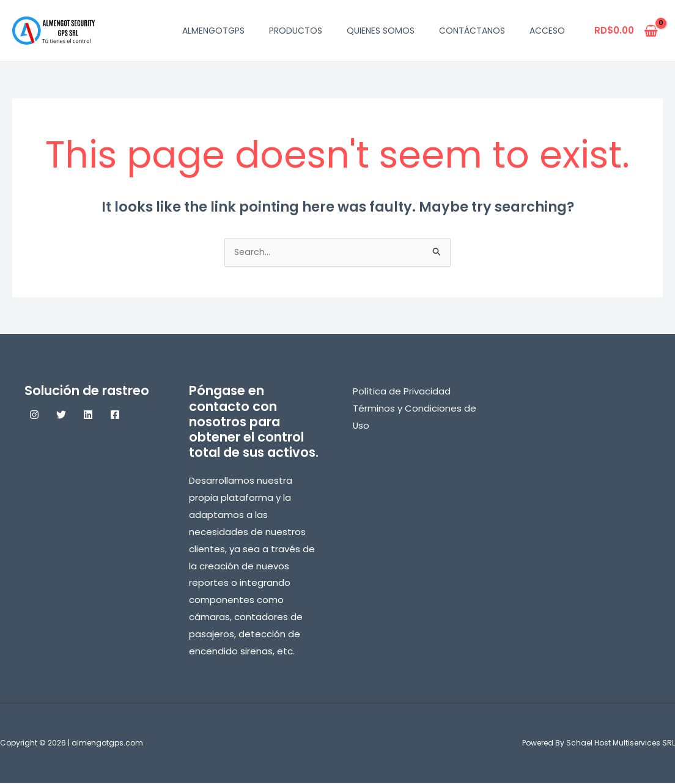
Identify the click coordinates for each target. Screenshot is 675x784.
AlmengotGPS (213, 31)
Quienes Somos (381, 31)
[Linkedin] (88, 416)
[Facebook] (115, 416)
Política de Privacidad (402, 392)
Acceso (547, 31)
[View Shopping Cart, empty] (626, 31)
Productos (296, 31)
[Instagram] (34, 416)
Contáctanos (472, 31)
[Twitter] (61, 416)
